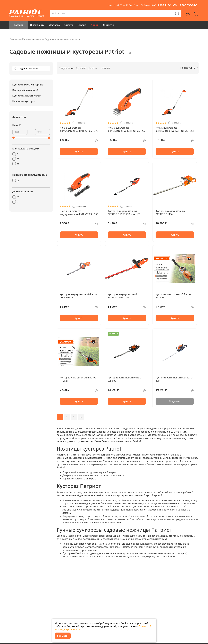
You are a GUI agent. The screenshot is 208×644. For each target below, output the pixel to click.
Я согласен (63, 636)
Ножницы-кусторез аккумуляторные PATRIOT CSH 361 (175, 129)
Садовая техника (26, 68)
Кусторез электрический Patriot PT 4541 (174, 296)
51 (18, 197)
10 (18, 154)
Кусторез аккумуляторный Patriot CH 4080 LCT (79, 296)
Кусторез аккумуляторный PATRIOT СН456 (171, 213)
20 (18, 164)
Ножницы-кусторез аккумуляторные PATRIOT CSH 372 (79, 129)
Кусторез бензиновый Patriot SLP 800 (174, 379)
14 (18, 158)
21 (18, 181)
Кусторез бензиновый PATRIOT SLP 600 (125, 379)
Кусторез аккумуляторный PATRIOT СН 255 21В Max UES (124, 213)
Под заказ (175, 401)
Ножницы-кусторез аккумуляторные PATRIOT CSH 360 (79, 213)
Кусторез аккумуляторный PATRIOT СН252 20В (123, 296)
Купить (79, 151)
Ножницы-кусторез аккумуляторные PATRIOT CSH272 (127, 129)
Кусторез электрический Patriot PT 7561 (78, 379)
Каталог (19, 25)
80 (18, 202)
